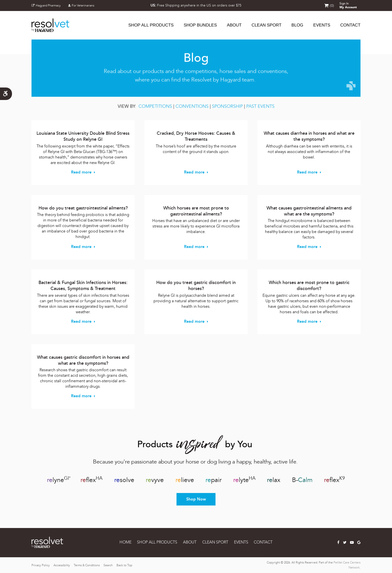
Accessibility (62, 565)
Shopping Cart (326, 5)
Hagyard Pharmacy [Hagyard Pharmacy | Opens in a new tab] (46, 5)
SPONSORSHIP (227, 106)
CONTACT (263, 542)
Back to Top (124, 565)
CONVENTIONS (193, 106)
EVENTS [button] (322, 25)
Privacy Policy (41, 565)
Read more (81, 172)
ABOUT (234, 25)
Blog (297, 25)
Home (125, 542)
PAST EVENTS (260, 106)
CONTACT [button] (350, 25)
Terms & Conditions (87, 565)
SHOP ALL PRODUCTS (151, 25)
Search (108, 565)
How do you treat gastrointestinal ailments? (83, 208)
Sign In (348, 5)
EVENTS (241, 542)
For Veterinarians (81, 5)
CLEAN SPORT (266, 25)
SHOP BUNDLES (200, 25)
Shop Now (196, 499)
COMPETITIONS (155, 106)
